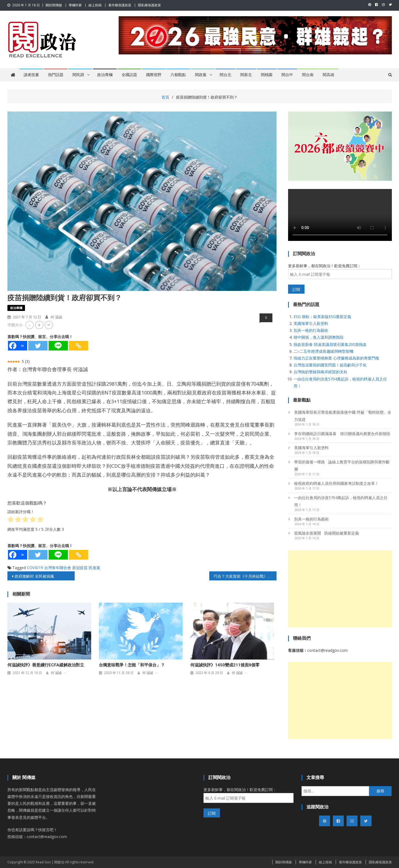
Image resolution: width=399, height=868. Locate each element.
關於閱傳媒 (54, 5)
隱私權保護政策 (149, 5)
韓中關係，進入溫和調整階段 (319, 337)
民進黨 (94, 568)
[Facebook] (18, 346)
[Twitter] (38, 346)
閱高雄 (328, 75)
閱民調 (78, 75)
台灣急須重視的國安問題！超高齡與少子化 (330, 365)
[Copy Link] (79, 346)
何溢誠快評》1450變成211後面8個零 (225, 665)
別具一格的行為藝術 (311, 330)
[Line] (58, 346)
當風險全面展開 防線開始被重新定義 (327, 533)
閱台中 (287, 75)
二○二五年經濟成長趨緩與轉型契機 (323, 351)
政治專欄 (105, 75)
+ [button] (39, 325)
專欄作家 (75, 5)
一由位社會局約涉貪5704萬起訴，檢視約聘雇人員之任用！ (341, 501)
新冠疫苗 (80, 568)
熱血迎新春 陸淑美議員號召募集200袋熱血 (330, 344)
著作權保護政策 (120, 5)
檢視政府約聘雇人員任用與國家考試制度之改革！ (336, 483)
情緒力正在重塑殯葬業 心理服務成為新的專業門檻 (336, 358)
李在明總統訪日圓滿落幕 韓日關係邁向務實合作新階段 (342, 434)
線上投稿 (95, 5)
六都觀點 (178, 75)
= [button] (49, 325)
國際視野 (154, 75)
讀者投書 (31, 75)
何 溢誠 (56, 317)
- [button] (30, 325)
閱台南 (308, 75)
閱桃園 (267, 75)
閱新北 (246, 75)
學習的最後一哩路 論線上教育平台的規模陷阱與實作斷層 (342, 465)
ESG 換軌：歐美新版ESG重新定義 (322, 317)
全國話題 (129, 75)
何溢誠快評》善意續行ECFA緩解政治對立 (46, 665)
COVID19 (35, 568)
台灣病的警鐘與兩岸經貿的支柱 (320, 372)
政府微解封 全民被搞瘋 (34, 576)
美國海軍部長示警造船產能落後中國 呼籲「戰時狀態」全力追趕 (343, 416)
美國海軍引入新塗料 (311, 323)
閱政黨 (201, 75)
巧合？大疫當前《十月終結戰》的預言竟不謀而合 (245, 576)
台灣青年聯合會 (58, 568)
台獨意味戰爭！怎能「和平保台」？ (132, 665)
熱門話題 (56, 75)
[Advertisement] (340, 589)
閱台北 (225, 75)
